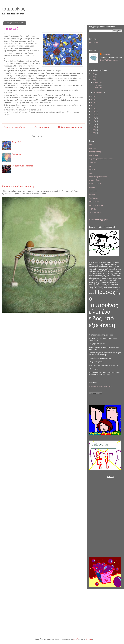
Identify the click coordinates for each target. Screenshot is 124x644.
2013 (93, 118)
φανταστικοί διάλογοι (96, 205)
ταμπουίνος (14, 9)
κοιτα (90, 173)
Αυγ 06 (98, 85)
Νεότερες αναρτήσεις (15, 127)
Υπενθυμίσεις (93, 198)
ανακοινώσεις (93, 155)
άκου (90, 144)
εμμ (90, 166)
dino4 (76, 639)
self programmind (95, 212)
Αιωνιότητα (17, 154)
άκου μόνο (92, 148)
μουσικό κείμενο (94, 180)
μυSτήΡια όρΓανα (95, 184)
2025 (93, 74)
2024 (93, 77)
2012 (93, 121)
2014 (93, 115)
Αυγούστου (97, 82)
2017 (93, 105)
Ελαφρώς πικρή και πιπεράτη (18, 186)
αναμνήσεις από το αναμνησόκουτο (101, 159)
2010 (93, 127)
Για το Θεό (11, 29)
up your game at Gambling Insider (101, 386)
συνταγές (92, 194)
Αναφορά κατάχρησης (98, 220)
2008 (93, 133)
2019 (93, 99)
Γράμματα (92, 162)
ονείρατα (92, 187)
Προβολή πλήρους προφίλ (109, 60)
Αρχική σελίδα (42, 127)
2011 (93, 124)
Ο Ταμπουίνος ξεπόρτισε (23, 166)
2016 (93, 108)
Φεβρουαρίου (98, 92)
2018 (93, 102)
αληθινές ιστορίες (95, 152)
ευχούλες (92, 170)
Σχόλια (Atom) (49, 136)
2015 (93, 111)
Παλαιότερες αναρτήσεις (70, 127)
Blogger (89, 639)
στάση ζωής (93, 191)
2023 (93, 80)
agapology (92, 209)
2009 (93, 130)
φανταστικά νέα (94, 202)
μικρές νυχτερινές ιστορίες (98, 177)
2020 (93, 96)
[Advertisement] (114, 516)
